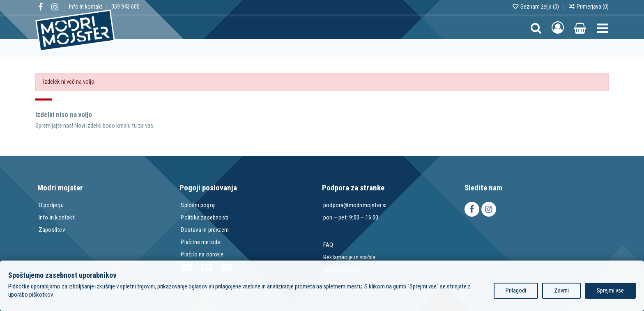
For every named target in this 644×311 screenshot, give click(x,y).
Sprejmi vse (610, 290)
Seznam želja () (536, 7)
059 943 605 (125, 7)
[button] (602, 28)
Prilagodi (516, 290)
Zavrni (561, 290)
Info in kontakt (86, 7)
